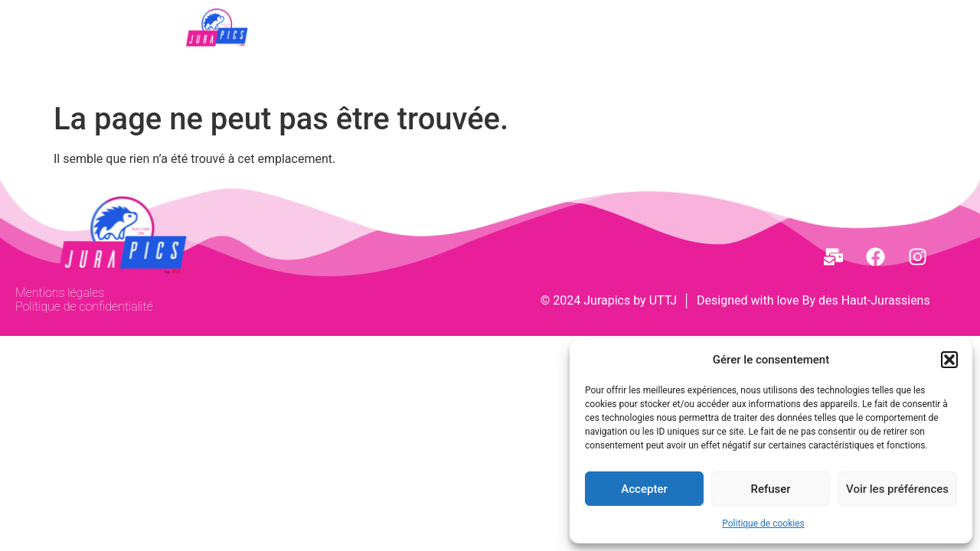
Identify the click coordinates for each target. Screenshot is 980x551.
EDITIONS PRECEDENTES (553, 23)
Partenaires (594, 63)
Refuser (770, 489)
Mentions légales (60, 293)
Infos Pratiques (736, 23)
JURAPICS (390, 23)
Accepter (644, 489)
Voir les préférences (897, 489)
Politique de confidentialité (84, 306)
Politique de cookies (763, 523)
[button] (949, 360)
